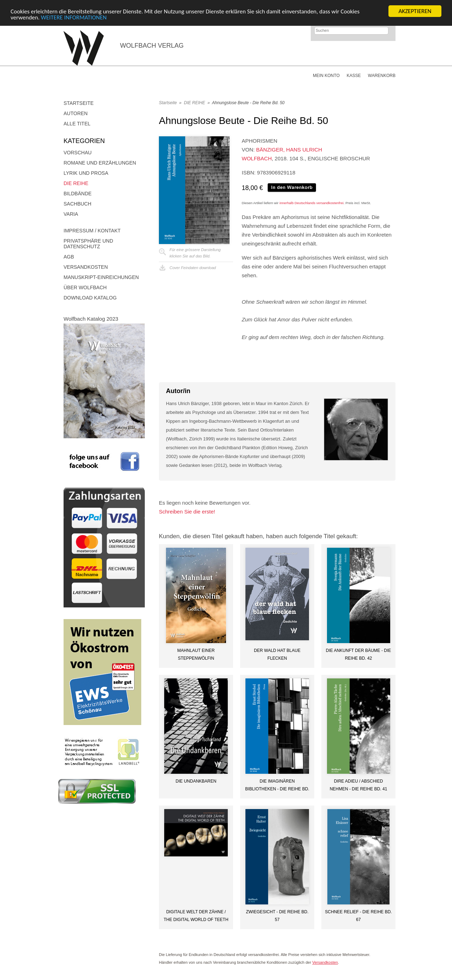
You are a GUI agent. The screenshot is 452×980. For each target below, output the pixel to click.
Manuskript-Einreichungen (101, 277)
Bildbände (78, 194)
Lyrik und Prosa (86, 173)
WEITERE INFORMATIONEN (74, 17)
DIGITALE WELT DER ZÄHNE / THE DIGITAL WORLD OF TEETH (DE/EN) (196, 916)
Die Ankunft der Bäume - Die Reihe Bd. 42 (358, 654)
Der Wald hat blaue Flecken (277, 654)
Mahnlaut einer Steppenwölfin (196, 654)
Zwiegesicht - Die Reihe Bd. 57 (277, 916)
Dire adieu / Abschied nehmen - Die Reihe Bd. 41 (359, 785)
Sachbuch (78, 204)
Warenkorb (382, 76)
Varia (71, 214)
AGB (69, 257)
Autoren (76, 113)
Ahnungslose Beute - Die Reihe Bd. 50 (248, 103)
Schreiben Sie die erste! (187, 512)
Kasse (354, 76)
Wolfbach (257, 158)
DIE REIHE (76, 183)
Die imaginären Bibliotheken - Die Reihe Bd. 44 (277, 785)
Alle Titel (77, 124)
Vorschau (78, 153)
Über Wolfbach (85, 287)
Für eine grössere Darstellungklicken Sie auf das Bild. (195, 253)
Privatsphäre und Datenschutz (88, 244)
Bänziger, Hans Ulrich (289, 150)
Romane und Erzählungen (100, 163)
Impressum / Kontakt (92, 231)
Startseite (79, 103)
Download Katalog (90, 298)
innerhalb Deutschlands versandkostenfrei (311, 203)
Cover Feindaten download (193, 268)
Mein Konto (326, 76)
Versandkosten (86, 267)
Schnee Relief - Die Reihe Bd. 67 (358, 916)
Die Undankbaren (196, 781)
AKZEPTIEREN (415, 11)
